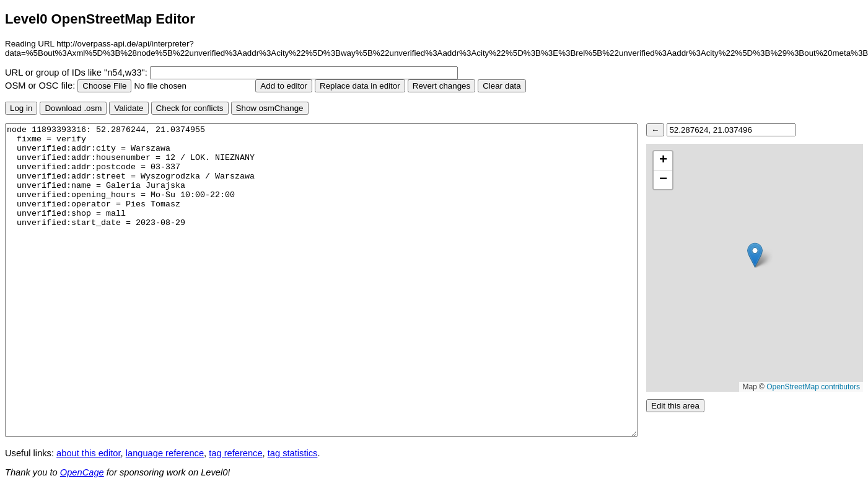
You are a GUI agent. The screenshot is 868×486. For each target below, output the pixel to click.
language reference (165, 453)
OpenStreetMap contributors (813, 387)
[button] (755, 255)
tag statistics (293, 453)
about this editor (88, 453)
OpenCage (82, 472)
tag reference (235, 453)
